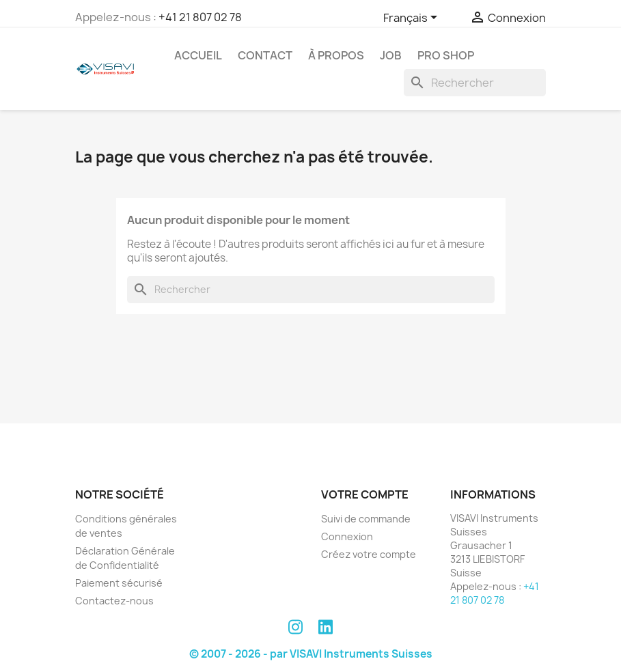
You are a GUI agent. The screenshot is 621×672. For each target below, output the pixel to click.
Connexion (347, 536)
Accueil (198, 55)
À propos (336, 55)
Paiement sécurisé (119, 583)
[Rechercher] (475, 83)
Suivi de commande (366, 519)
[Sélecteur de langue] (413, 18)
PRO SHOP (446, 55)
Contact (265, 55)
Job (391, 55)
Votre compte (365, 494)
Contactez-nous (114, 601)
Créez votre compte (369, 554)
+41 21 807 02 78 (200, 17)
